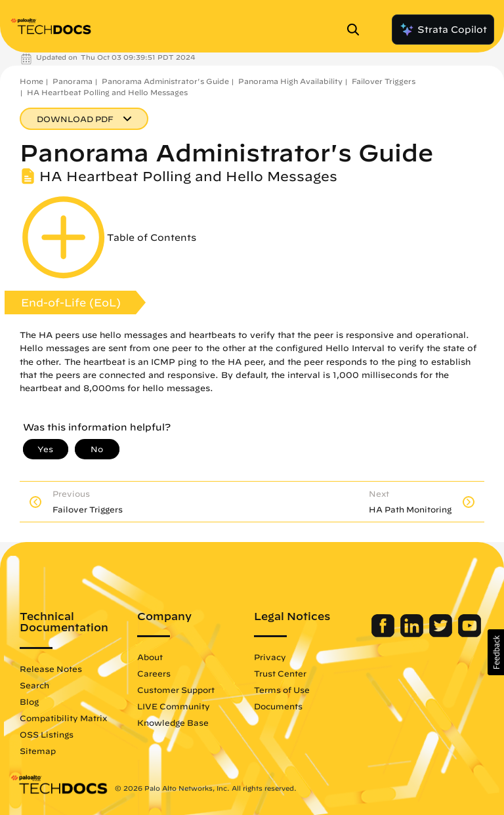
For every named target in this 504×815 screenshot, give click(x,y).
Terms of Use (282, 690)
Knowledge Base (173, 722)
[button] (496, 652)
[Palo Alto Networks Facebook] (384, 634)
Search (34, 685)
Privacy (270, 657)
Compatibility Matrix (63, 718)
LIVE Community (174, 706)
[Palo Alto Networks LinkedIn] (413, 634)
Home (31, 81)
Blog (29, 701)
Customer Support (176, 690)
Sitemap (38, 751)
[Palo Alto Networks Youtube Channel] (470, 634)
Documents (278, 706)
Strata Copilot (443, 30)
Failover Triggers (384, 81)
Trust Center (280, 673)
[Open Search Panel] (357, 30)
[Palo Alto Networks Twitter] (442, 634)
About (150, 657)
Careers (154, 673)
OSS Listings (47, 734)
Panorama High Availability (290, 81)
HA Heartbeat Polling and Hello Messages (107, 92)
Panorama (73, 81)
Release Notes (51, 669)
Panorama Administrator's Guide (165, 81)
